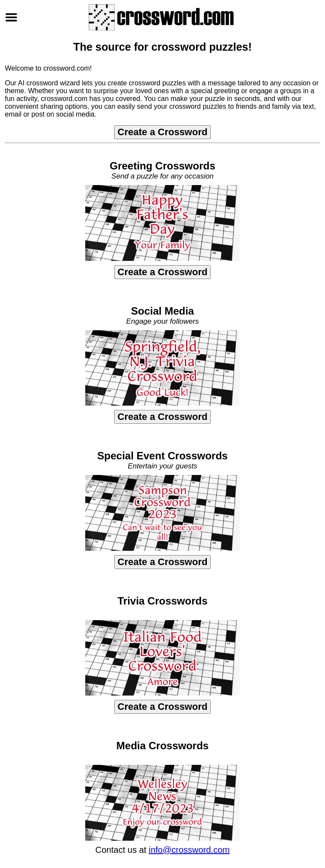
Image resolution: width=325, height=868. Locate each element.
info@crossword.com (189, 850)
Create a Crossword (163, 132)
